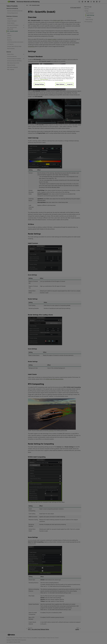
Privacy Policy (37, 80)
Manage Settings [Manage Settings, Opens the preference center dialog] (39, 84)
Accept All (70, 84)
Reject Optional (60, 84)
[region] (54, 76)
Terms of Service (44, 79)
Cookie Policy (37, 76)
